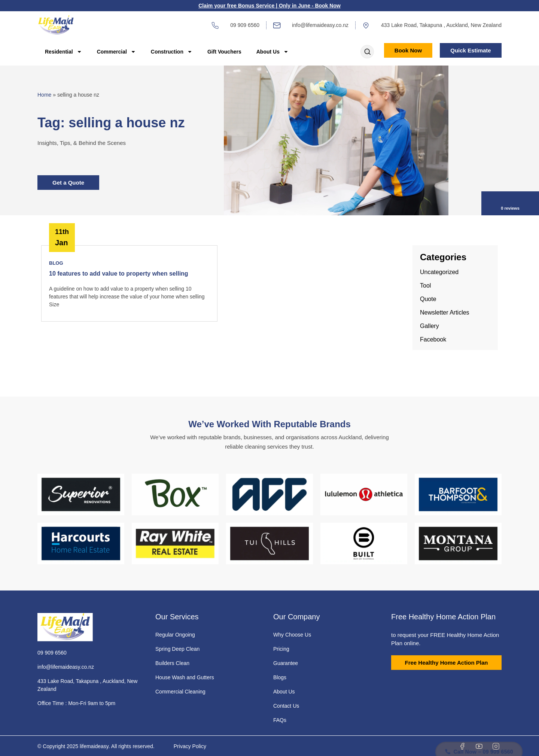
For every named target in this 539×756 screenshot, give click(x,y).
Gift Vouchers (224, 52)
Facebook (433, 339)
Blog (56, 263)
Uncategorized (439, 272)
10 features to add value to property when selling (119, 274)
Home (44, 95)
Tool (425, 286)
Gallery (430, 326)
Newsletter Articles (445, 312)
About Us (272, 52)
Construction (172, 52)
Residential (63, 52)
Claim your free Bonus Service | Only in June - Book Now (269, 6)
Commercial (116, 52)
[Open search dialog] (367, 52)
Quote (428, 299)
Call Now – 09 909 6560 (478, 734)
